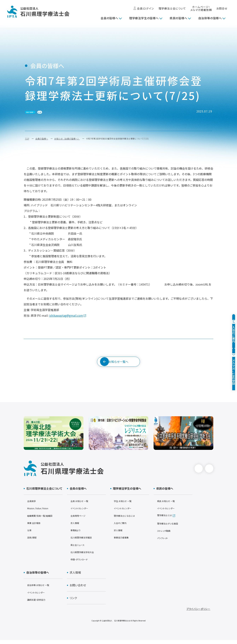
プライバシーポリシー (198, 613)
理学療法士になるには (127, 520)
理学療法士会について (172, 8)
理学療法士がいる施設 (170, 527)
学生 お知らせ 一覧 (125, 505)
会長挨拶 (33, 505)
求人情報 (76, 527)
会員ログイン (144, 8)
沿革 (30, 534)
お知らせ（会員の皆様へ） (67, 139)
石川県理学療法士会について (43, 492)
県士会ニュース (79, 549)
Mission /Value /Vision (41, 512)
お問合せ (222, 8)
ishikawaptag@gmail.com (66, 315)
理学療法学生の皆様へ (144, 18)
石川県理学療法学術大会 (85, 556)
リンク (72, 602)
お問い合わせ (77, 589)
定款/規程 (33, 541)
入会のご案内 (122, 527)
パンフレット (164, 542)
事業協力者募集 (123, 541)
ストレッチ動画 (165, 535)
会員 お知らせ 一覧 (81, 505)
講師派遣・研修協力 (39, 604)
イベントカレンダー (81, 512)
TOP (27, 139)
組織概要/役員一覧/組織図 (43, 520)
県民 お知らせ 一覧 (168, 505)
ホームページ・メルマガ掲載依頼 (201, 8)
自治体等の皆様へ (210, 18)
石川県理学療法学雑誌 (84, 541)
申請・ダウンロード (81, 563)
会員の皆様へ (109, 18)
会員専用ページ (80, 520)
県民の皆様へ (179, 18)
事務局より (77, 534)
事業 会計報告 (35, 527)
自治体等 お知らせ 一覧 (41, 589)
